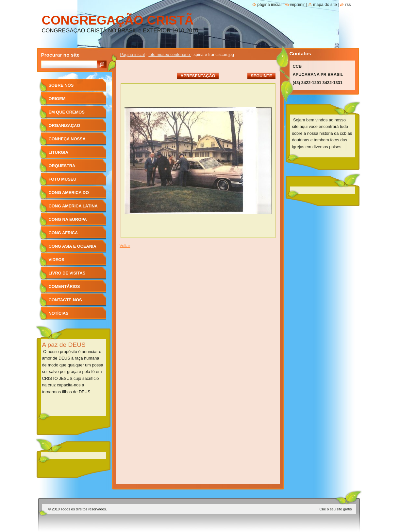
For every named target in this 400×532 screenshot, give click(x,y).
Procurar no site (60, 55)
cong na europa (68, 219)
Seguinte (261, 76)
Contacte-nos (65, 300)
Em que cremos (67, 112)
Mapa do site (325, 4)
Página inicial (133, 54)
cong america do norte (69, 195)
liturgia (58, 152)
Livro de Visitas (67, 273)
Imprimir (297, 4)
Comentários (64, 286)
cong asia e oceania (73, 246)
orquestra (62, 166)
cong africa (63, 233)
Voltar (125, 246)
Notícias (59, 313)
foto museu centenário (170, 54)
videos (57, 260)
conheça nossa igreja (67, 141)
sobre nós (61, 85)
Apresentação (198, 76)
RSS (348, 4)
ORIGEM (57, 99)
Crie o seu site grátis (335, 509)
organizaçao (65, 125)
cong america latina (73, 206)
